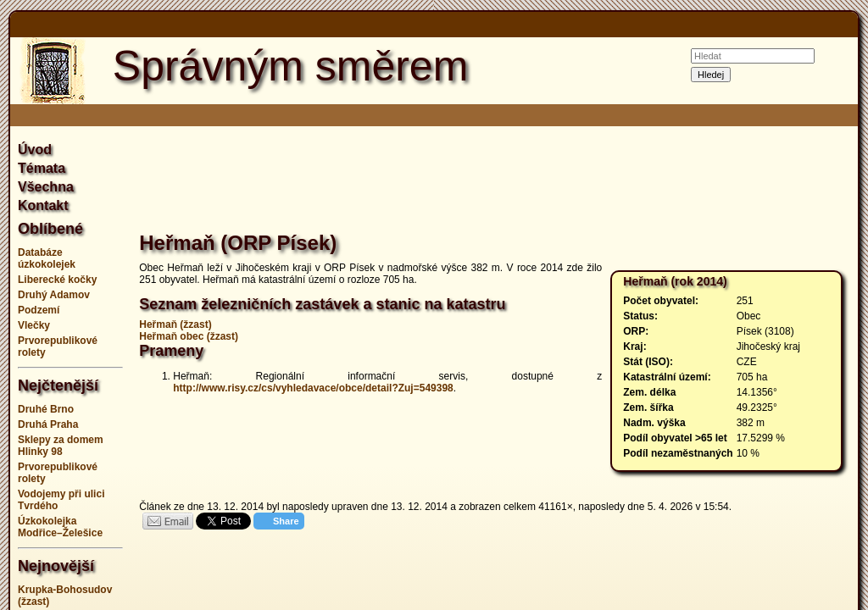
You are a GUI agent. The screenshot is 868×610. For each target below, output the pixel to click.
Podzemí (39, 310)
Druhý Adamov (54, 295)
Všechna (46, 187)
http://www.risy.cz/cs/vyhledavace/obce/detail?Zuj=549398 (313, 388)
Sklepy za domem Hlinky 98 (61, 446)
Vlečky (34, 325)
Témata (42, 168)
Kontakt (43, 205)
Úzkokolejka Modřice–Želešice (60, 527)
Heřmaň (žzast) (175, 324)
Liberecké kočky (57, 280)
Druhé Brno (46, 409)
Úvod (35, 150)
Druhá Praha (48, 424)
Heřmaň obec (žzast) (189, 336)
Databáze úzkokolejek (47, 258)
